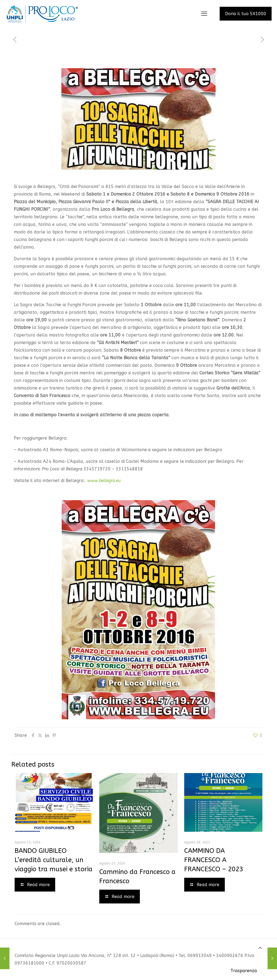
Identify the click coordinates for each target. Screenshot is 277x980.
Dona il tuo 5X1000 (246, 14)
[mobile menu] (204, 14)
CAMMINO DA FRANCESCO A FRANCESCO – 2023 (214, 860)
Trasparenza (244, 971)
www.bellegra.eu (104, 481)
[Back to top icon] (260, 948)
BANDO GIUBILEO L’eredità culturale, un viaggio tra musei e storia (54, 860)
